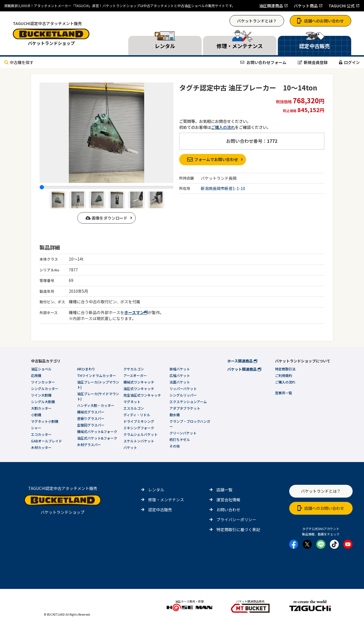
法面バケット (180, 382)
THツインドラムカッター (97, 375)
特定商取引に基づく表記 (238, 529)
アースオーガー (135, 375)
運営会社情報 (228, 500)
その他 (175, 446)
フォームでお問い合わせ (213, 159)
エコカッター (41, 434)
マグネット (132, 402)
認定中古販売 (160, 510)
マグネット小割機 (45, 421)
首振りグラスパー (91, 418)
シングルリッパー (183, 395)
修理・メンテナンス (166, 500)
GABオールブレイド (46, 441)
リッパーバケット (183, 388)
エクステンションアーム (188, 402)
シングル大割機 (43, 402)
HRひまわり (86, 369)
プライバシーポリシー (236, 520)
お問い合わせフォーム (263, 62)
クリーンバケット (183, 433)
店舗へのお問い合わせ (320, 21)
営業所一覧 (284, 393)
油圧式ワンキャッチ (139, 388)
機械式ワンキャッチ (139, 382)
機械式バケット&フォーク (97, 431)
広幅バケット (180, 375)
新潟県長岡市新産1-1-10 (223, 188)
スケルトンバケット (139, 441)
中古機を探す (19, 62)
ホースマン (136, 312)
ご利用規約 (284, 375)
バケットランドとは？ (257, 21)
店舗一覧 (224, 490)
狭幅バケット (180, 369)
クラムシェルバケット (140, 434)
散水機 (175, 415)
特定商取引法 (285, 369)
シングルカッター (45, 388)
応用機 (36, 375)
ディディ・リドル (137, 415)
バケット (130, 447)
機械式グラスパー (91, 412)
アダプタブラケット (185, 408)
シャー (36, 428)
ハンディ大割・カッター (96, 405)
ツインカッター (43, 382)
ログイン (349, 62)
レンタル (156, 490)
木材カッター (41, 447)
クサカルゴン (134, 369)
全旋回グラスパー (91, 425)
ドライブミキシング (139, 421)
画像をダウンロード (106, 218)
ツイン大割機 (41, 395)
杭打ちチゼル (180, 439)
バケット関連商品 (244, 369)
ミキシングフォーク (139, 428)
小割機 (36, 415)
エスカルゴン (134, 408)
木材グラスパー (89, 445)
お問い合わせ (228, 510)
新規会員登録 (313, 62)
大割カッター (41, 408)
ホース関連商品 (242, 361)
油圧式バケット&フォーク (97, 438)
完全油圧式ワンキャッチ (142, 395)
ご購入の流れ (223, 127)
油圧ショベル (41, 369)
